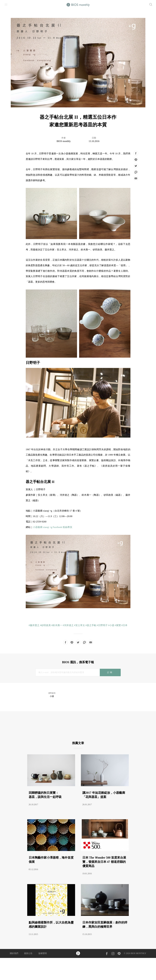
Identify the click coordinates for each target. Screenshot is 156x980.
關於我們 (14, 953)
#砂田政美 (45, 625)
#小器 (111, 625)
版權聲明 (43, 953)
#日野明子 (102, 625)
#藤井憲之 (34, 625)
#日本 (124, 625)
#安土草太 (80, 625)
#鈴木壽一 (57, 625)
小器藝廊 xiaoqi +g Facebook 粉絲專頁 (53, 527)
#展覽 (118, 625)
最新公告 (28, 953)
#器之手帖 (91, 625)
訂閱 (110, 672)
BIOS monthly (64, 141)
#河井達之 (68, 625)
